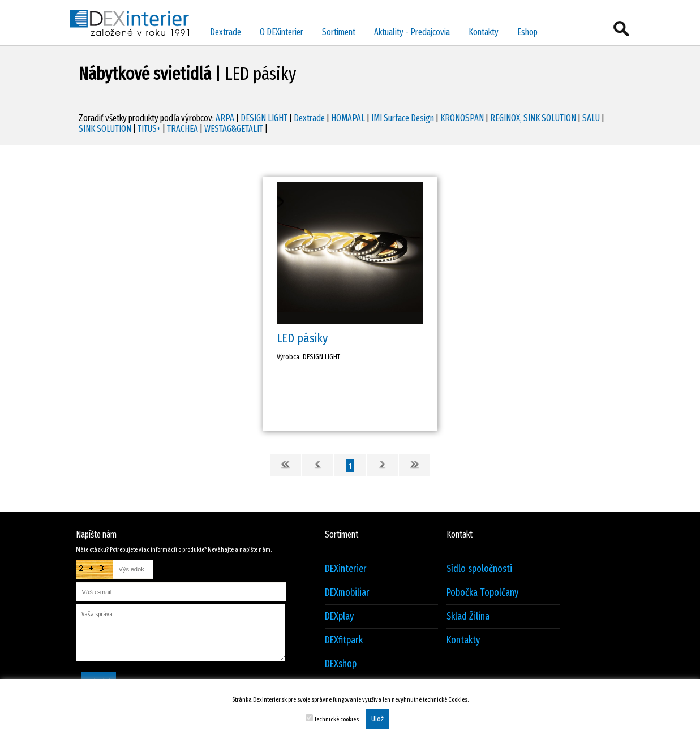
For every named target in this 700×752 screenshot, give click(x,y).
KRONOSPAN (462, 118)
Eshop (527, 32)
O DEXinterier (282, 32)
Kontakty (484, 32)
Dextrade (226, 32)
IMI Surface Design (403, 118)
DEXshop (341, 664)
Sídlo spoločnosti (479, 569)
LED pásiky (302, 338)
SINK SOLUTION (105, 129)
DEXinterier (346, 569)
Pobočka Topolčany (482, 593)
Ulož (377, 719)
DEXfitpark (344, 640)
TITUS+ (149, 129)
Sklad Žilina (468, 616)
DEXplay (339, 616)
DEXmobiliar (347, 593)
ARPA (225, 118)
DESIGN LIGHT (264, 118)
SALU (591, 118)
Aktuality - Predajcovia (412, 32)
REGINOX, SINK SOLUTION (533, 118)
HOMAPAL (348, 118)
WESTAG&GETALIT (234, 129)
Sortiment (339, 32)
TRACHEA (182, 129)
